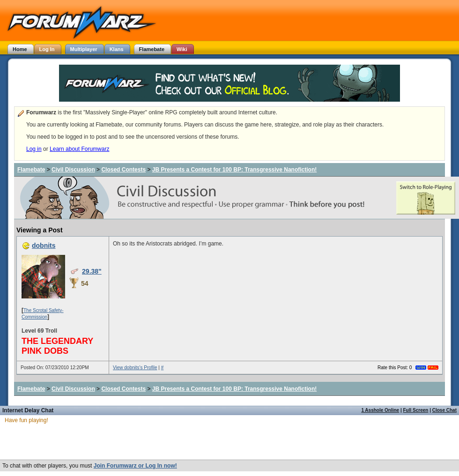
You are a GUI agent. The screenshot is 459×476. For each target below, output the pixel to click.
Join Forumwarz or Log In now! (135, 466)
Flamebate (31, 170)
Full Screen (416, 410)
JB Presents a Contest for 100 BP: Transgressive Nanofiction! (234, 170)
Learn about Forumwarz (79, 149)
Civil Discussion (73, 170)
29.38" (92, 271)
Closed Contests (123, 170)
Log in (34, 149)
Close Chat (444, 410)
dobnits (44, 245)
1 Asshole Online (380, 410)
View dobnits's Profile (135, 368)
